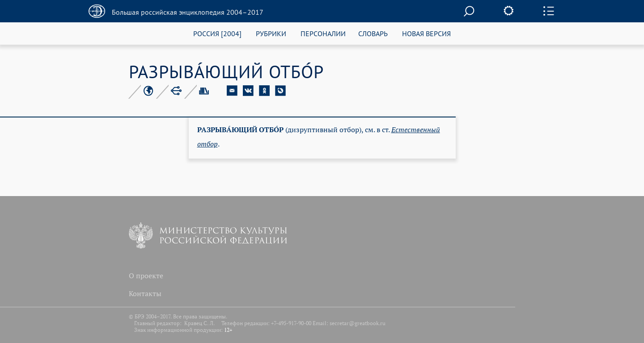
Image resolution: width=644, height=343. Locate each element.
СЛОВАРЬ (373, 33)
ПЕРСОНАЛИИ (323, 33)
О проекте (146, 276)
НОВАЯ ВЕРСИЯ (426, 33)
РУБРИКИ (271, 33)
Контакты (145, 293)
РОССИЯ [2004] (217, 33)
